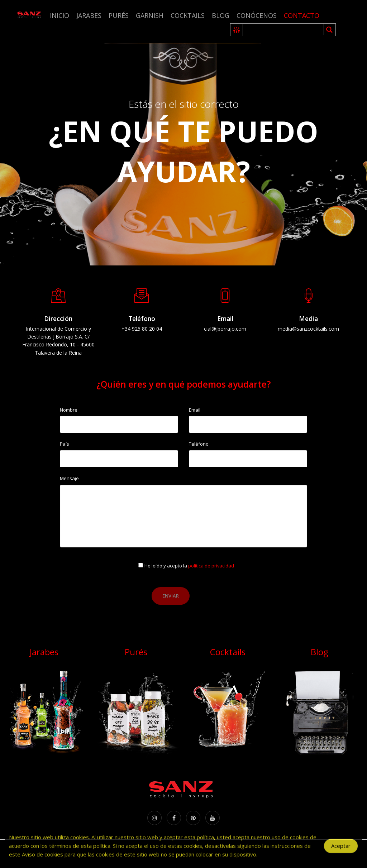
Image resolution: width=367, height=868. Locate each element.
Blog (221, 15)
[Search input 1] (284, 30)
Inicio (59, 15)
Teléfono (199, 444)
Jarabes (89, 15)
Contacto (302, 15)
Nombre (69, 410)
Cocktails (188, 15)
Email (195, 410)
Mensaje (69, 478)
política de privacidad (211, 566)
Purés (119, 15)
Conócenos (257, 15)
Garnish (150, 15)
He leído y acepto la (189, 566)
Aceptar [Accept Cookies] (341, 850)
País (65, 444)
